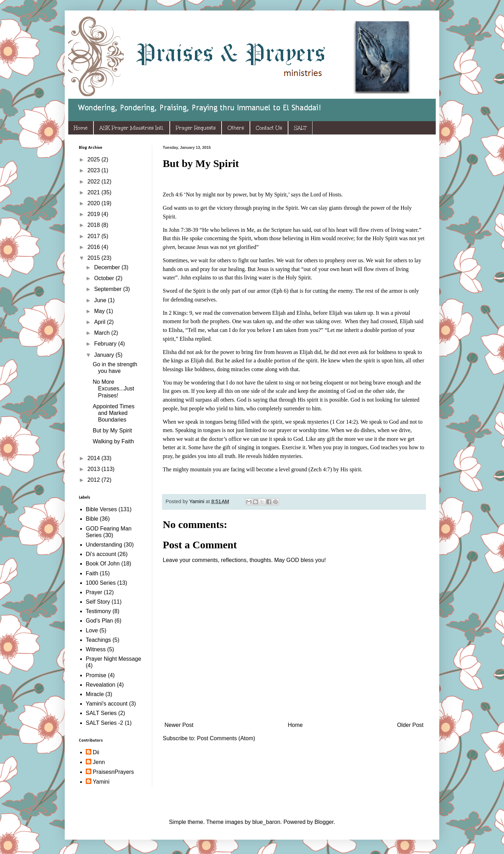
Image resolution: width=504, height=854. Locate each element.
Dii (96, 752)
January (105, 355)
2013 (94, 469)
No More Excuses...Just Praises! (113, 388)
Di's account (101, 554)
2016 (94, 247)
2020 (94, 203)
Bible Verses (101, 509)
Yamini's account (107, 704)
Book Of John (103, 564)
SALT (300, 128)
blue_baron (266, 822)
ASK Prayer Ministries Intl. (132, 128)
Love (92, 630)
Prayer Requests (196, 128)
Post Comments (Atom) (226, 738)
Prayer (94, 592)
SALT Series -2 (104, 723)
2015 (94, 258)
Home (81, 128)
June (101, 300)
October (105, 278)
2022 (94, 182)
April (100, 322)
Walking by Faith (113, 441)
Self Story (98, 602)
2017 (94, 236)
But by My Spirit (112, 431)
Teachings (98, 640)
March (103, 333)
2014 (94, 458)
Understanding (104, 545)
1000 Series (101, 583)
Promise (96, 675)
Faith (92, 573)
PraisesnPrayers (113, 772)
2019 (94, 214)
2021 (94, 192)
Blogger (324, 822)
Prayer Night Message (113, 659)
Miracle (95, 694)
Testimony (98, 611)
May (100, 311)
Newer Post (179, 725)
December (108, 267)
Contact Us (269, 128)
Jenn (99, 762)
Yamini (101, 782)
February (106, 344)
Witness (96, 649)
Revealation (101, 685)
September (109, 289)
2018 (94, 225)
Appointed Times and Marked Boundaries (114, 413)
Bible (92, 519)
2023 (94, 170)
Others (236, 128)
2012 (94, 480)
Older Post (410, 725)
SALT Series (101, 713)
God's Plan (99, 621)
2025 (94, 159)
